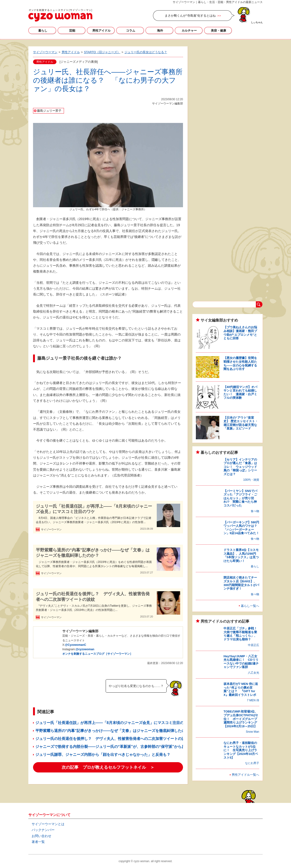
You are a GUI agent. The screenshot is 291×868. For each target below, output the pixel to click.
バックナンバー (43, 830)
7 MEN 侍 (253, 700)
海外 (160, 31)
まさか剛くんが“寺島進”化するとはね (190, 16)
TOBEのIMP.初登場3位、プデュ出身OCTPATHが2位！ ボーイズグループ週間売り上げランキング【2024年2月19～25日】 (241, 719)
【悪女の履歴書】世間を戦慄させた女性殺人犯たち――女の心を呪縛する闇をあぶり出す (240, 363)
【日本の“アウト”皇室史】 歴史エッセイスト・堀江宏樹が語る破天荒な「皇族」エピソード (241, 423)
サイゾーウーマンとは (48, 824)
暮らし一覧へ (250, 606)
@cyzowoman (85, 649)
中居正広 (254, 645)
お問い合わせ (41, 836)
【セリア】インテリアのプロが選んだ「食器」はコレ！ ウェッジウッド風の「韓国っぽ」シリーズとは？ (240, 467)
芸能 (72, 31)
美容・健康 (218, 31)
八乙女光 (254, 673)
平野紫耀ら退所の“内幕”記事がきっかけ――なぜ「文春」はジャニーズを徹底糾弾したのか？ (93, 553)
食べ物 (255, 511)
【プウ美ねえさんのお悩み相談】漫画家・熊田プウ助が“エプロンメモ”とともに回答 (240, 333)
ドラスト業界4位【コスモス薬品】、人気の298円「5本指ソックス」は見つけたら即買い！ (241, 555)
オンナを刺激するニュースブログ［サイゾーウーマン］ (97, 654)
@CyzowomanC (75, 645)
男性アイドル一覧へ (245, 775)
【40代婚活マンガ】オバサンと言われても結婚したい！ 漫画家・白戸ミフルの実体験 (240, 392)
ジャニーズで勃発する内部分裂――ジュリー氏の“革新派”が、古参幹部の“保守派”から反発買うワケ (120, 747)
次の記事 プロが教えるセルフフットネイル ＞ (108, 767)
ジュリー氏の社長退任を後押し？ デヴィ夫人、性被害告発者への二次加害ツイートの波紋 (93, 597)
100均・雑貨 (251, 480)
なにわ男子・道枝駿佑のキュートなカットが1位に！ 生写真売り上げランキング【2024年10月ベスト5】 (241, 750)
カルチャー (189, 31)
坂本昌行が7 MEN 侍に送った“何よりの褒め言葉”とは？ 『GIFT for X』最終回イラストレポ (241, 689)
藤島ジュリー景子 (49, 111)
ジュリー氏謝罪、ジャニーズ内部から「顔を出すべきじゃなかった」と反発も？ (103, 755)
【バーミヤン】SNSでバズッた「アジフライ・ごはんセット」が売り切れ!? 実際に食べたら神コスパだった (240, 498)
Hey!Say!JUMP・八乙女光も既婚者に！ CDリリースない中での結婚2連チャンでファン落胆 (241, 662)
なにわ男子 (252, 763)
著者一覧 (38, 842)
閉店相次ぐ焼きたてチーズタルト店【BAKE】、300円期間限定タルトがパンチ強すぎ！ (241, 583)
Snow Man (252, 732)
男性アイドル (101, 31)
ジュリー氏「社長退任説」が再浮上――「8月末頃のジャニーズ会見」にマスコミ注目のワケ (94, 509)
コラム (131, 31)
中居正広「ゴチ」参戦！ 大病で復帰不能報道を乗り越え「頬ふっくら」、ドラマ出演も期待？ (242, 634)
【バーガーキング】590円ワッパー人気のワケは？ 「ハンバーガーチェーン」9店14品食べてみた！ (242, 528)
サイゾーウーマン (60, 15)
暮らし (43, 31)
